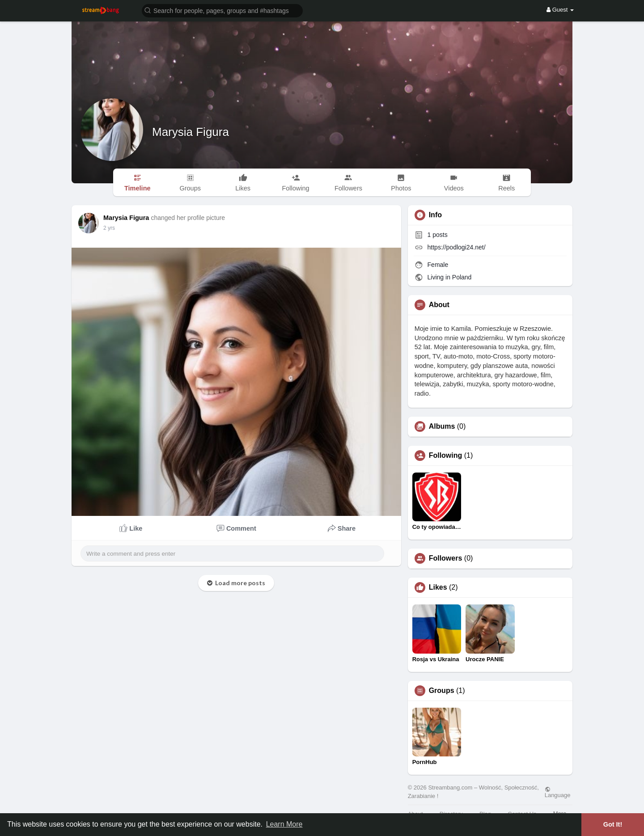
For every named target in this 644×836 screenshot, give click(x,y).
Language (558, 792)
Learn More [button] (284, 824)
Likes (438, 587)
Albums (442, 426)
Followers (446, 558)
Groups (442, 691)
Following (446, 456)
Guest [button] (560, 10)
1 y (107, 228)
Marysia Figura (191, 132)
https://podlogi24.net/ (457, 247)
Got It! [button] (613, 824)
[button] (222, 10)
